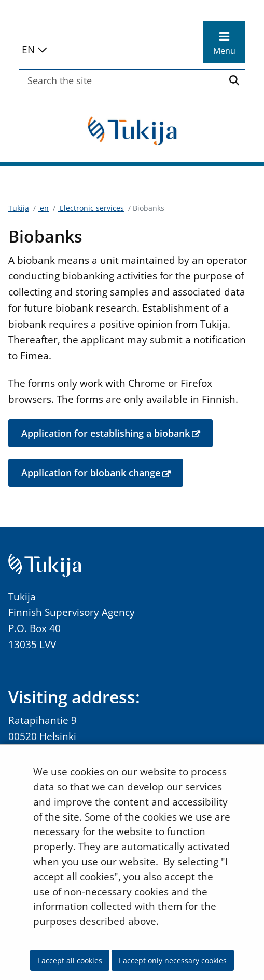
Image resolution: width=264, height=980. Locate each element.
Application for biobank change (102, 472)
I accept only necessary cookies (173, 961)
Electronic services (91, 208)
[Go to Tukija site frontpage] (132, 130)
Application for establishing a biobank (117, 433)
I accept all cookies (70, 961)
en (43, 208)
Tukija (19, 208)
